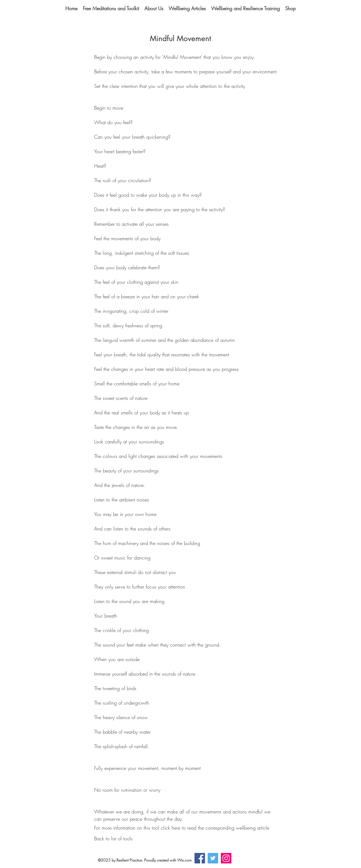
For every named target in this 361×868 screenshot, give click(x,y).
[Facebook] (200, 858)
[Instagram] (226, 858)
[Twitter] (213, 858)
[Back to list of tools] (113, 839)
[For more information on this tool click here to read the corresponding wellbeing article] (182, 828)
